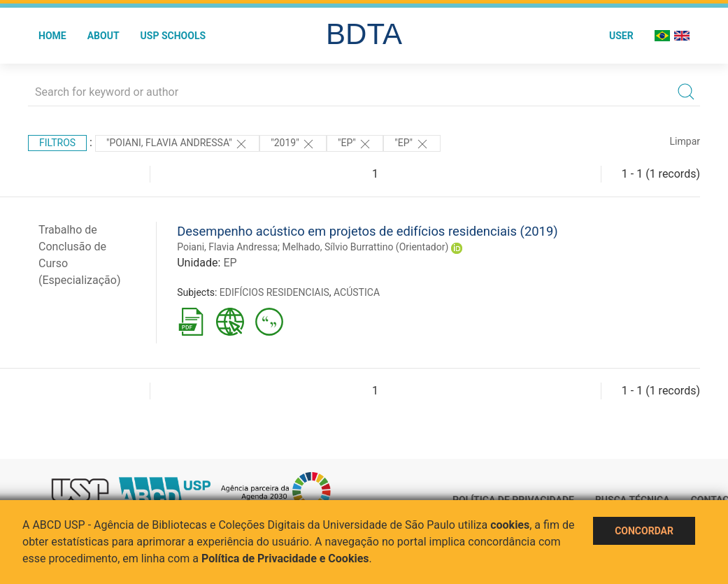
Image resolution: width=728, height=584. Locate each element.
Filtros (57, 143)
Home (52, 36)
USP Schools (173, 36)
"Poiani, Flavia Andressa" (177, 144)
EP (230, 263)
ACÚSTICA (357, 292)
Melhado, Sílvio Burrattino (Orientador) (366, 247)
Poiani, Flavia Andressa (227, 247)
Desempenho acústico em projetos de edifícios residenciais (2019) (367, 231)
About (104, 36)
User (621, 36)
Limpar (685, 141)
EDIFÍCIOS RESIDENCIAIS (274, 292)
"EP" (355, 144)
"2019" (293, 144)
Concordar (644, 531)
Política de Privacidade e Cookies (285, 558)
